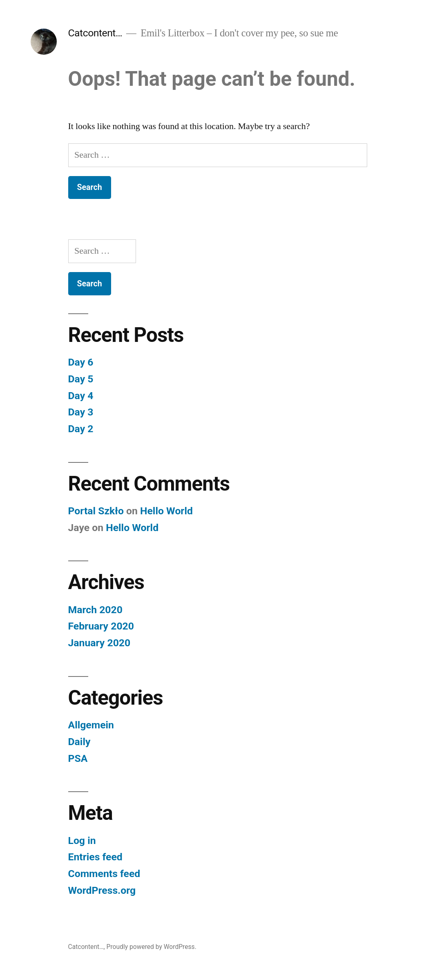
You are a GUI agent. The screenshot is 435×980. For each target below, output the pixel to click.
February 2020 (101, 626)
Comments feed (104, 874)
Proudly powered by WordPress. (152, 947)
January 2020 (99, 643)
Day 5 (81, 379)
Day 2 (81, 429)
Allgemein (91, 725)
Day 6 (81, 362)
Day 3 (81, 412)
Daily (79, 742)
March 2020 (95, 610)
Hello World (166, 511)
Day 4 (81, 396)
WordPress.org (102, 890)
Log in (82, 840)
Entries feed (95, 857)
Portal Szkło (96, 511)
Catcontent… (95, 33)
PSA (78, 758)
